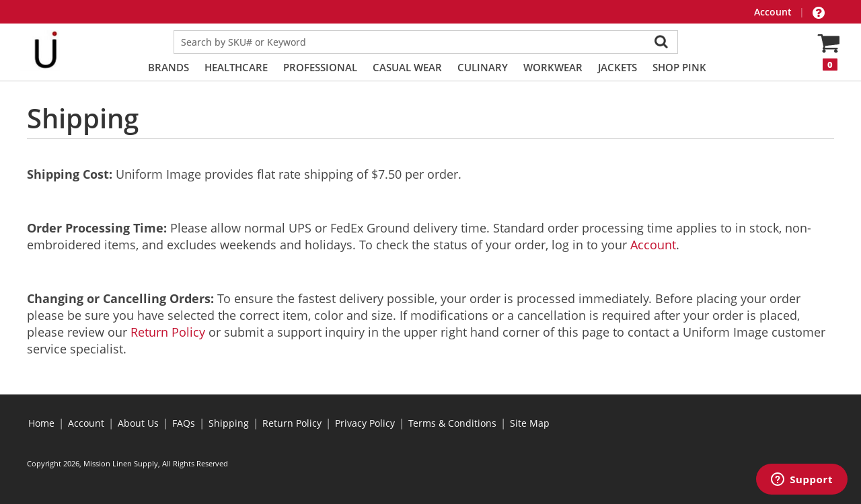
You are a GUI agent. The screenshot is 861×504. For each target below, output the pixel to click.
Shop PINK (679, 67)
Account (774, 12)
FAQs (184, 423)
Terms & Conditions (452, 423)
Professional (320, 67)
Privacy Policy (365, 423)
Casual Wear (407, 67)
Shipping (229, 423)
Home (41, 423)
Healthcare (236, 67)
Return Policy (168, 332)
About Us (138, 423)
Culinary (483, 67)
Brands (169, 67)
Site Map (530, 423)
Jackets (617, 67)
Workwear (553, 67)
